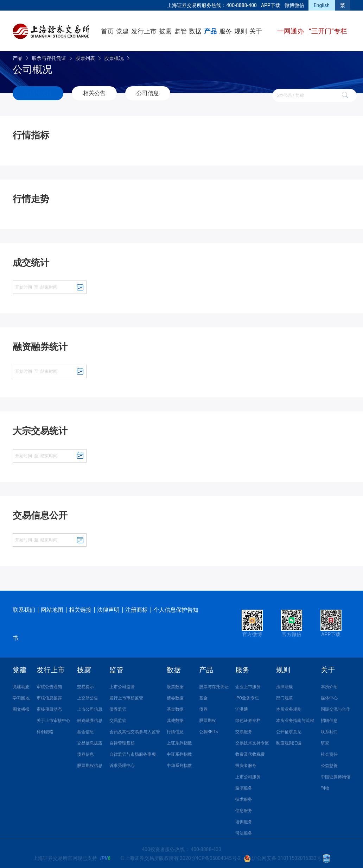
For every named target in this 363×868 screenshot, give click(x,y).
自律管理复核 (122, 742)
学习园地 (21, 697)
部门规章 (285, 697)
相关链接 (80, 608)
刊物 (325, 787)
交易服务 (244, 730)
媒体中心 (329, 697)
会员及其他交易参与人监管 (135, 730)
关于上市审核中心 (53, 719)
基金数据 (175, 708)
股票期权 (208, 719)
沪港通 (242, 708)
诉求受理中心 (122, 764)
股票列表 (85, 58)
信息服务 (244, 809)
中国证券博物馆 (336, 775)
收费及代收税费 (250, 753)
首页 (107, 31)
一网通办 (291, 31)
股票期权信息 (90, 764)
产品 (210, 31)
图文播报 (21, 708)
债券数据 (175, 697)
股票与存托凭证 (49, 58)
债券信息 (85, 753)
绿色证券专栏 (248, 719)
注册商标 (136, 608)
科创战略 (45, 730)
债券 (203, 708)
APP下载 (271, 5)
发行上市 (144, 31)
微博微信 (294, 5)
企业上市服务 (248, 685)
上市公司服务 (248, 775)
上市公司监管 (122, 685)
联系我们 (24, 608)
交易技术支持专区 (252, 742)
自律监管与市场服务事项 (133, 753)
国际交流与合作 (336, 708)
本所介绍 (329, 685)
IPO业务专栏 (247, 697)
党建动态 (21, 685)
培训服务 (244, 820)
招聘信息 (329, 719)
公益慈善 (329, 764)
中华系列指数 (179, 764)
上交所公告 (88, 697)
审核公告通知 (49, 685)
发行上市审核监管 (126, 697)
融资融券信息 (90, 719)
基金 (203, 697)
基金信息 (85, 730)
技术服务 (244, 798)
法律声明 (108, 608)
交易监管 (118, 719)
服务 (225, 31)
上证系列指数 (179, 742)
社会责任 (329, 753)
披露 (165, 31)
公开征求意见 (289, 730)
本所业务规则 (289, 708)
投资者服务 (246, 764)
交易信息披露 (90, 742)
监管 (180, 31)
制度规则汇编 (289, 742)
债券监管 (118, 708)
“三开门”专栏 (328, 31)
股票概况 (114, 58)
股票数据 (175, 685)
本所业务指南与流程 (295, 719)
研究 (325, 742)
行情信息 (175, 730)
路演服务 (244, 787)
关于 (256, 31)
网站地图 (52, 608)
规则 (241, 31)
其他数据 (175, 719)
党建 (122, 31)
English (322, 5)
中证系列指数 (179, 753)
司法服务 (244, 832)
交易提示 (85, 685)
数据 (195, 31)
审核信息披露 (49, 697)
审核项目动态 (49, 708)
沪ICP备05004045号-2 (216, 857)
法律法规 (285, 685)
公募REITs (209, 730)
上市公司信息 (90, 708)
